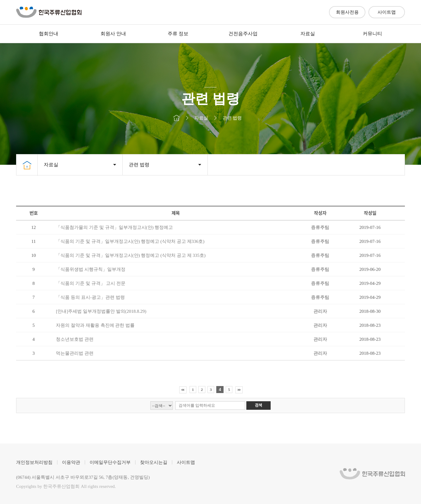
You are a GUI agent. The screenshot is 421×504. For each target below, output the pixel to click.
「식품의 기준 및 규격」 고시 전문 (91, 283)
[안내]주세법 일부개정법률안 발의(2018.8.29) (101, 311)
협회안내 (49, 34)
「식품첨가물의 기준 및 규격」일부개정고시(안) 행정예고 (114, 227)
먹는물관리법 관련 (75, 353)
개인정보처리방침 (34, 462)
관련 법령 (139, 165)
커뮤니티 (372, 34)
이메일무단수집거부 (110, 462)
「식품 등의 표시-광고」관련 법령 (90, 297)
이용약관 (71, 462)
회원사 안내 (113, 34)
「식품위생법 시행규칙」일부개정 (91, 269)
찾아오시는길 (154, 462)
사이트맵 (387, 12)
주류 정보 (178, 34)
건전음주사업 (243, 34)
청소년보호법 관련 (75, 339)
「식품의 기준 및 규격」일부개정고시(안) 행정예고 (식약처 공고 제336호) (130, 241)
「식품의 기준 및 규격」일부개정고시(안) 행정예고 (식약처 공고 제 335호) (131, 255)
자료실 (308, 34)
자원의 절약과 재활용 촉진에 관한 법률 (95, 325)
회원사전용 (347, 12)
